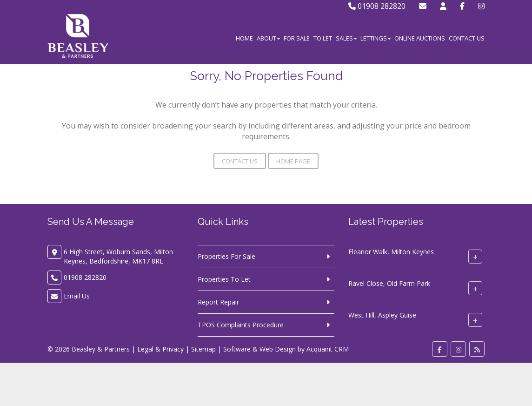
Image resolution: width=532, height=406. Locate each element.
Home (244, 38)
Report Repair (218, 302)
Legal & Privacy (160, 349)
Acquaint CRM (328, 349)
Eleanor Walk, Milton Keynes (391, 252)
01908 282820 (377, 6)
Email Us (77, 296)
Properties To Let (224, 279)
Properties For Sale (226, 256)
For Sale (297, 38)
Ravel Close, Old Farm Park (389, 283)
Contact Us (467, 38)
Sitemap (203, 349)
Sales (346, 38)
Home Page (293, 161)
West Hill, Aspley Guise (382, 315)
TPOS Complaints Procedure (241, 325)
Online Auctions (420, 38)
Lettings (376, 38)
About (268, 38)
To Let (323, 38)
